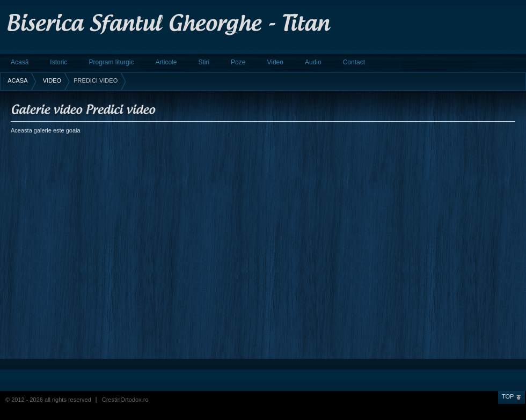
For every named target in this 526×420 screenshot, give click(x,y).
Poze (238, 62)
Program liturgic (111, 62)
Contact (354, 62)
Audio (313, 62)
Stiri (204, 62)
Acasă (20, 62)
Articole (166, 62)
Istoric (59, 62)
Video (275, 62)
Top (508, 396)
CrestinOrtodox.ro (125, 400)
